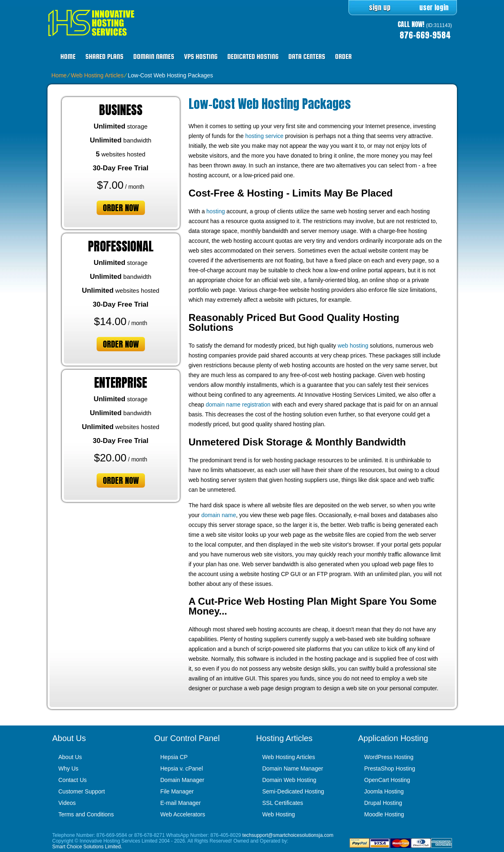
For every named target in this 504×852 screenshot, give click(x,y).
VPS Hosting (201, 57)
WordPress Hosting (389, 757)
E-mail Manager (181, 803)
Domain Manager (182, 780)
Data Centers (307, 57)
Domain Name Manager (293, 768)
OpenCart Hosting (387, 780)
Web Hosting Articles (97, 75)
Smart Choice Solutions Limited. (87, 847)
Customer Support (82, 791)
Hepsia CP (174, 757)
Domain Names (154, 57)
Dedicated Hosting (253, 57)
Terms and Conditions (86, 814)
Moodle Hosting (384, 814)
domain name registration (238, 405)
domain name (219, 515)
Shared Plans (104, 57)
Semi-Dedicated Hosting (293, 791)
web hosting (353, 346)
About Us (70, 757)
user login (434, 7)
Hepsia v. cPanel (182, 768)
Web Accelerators (183, 814)
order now (121, 208)
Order (343, 57)
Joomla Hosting (384, 791)
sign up (380, 7)
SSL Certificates (283, 803)
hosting (216, 211)
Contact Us (73, 780)
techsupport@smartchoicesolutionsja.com (288, 835)
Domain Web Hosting (289, 780)
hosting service (264, 136)
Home (68, 57)
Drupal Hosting (383, 803)
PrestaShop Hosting (390, 768)
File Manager (177, 791)
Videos (67, 803)
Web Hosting (279, 814)
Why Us (69, 768)
